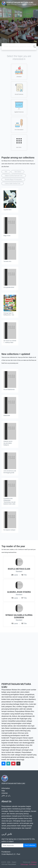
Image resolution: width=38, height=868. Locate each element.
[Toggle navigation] (4, 8)
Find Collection (30, 845)
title (6, 172)
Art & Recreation (19, 125)
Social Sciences (19, 89)
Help (3, 791)
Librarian (5, 793)
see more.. (19, 142)
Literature (19, 72)
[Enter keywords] (12, 845)
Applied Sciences (19, 107)
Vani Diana (18, 172)
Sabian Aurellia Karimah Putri (14, 176)
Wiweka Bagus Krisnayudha (13, 179)
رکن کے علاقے (6, 796)
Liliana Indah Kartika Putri (13, 183)
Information (6, 788)
